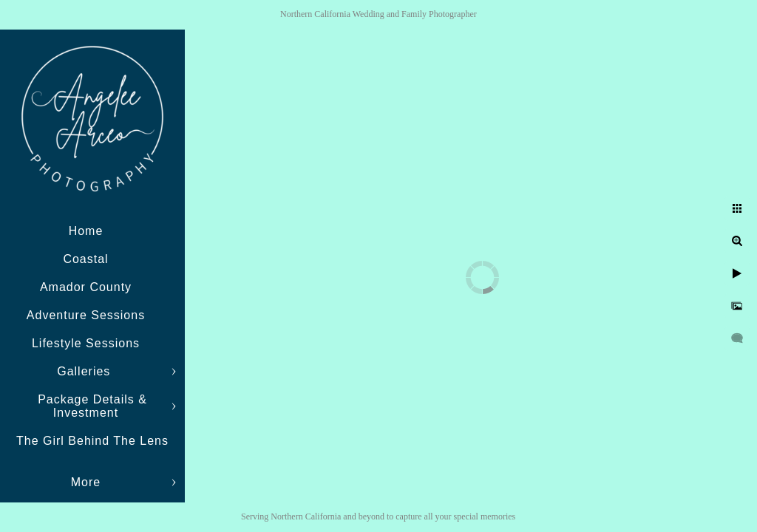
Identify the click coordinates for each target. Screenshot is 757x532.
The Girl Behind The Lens (92, 441)
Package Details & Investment (92, 406)
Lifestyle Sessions (86, 343)
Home (86, 231)
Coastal (85, 259)
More (86, 482)
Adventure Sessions (86, 315)
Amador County (86, 287)
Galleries (86, 371)
